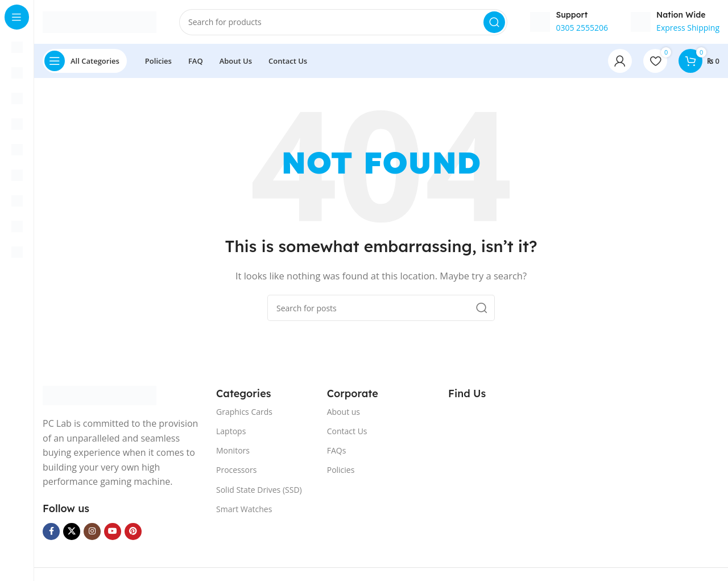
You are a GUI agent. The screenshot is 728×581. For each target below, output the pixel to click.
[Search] (343, 23)
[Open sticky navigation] (85, 63)
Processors (236, 471)
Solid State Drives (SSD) (259, 491)
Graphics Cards (244, 413)
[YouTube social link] (113, 533)
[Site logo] (100, 22)
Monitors (233, 452)
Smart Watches (244, 510)
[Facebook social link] (51, 533)
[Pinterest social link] (133, 533)
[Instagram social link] (92, 533)
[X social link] (72, 533)
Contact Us (347, 432)
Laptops (231, 432)
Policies (341, 471)
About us (344, 413)
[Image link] (100, 396)
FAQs (337, 452)
